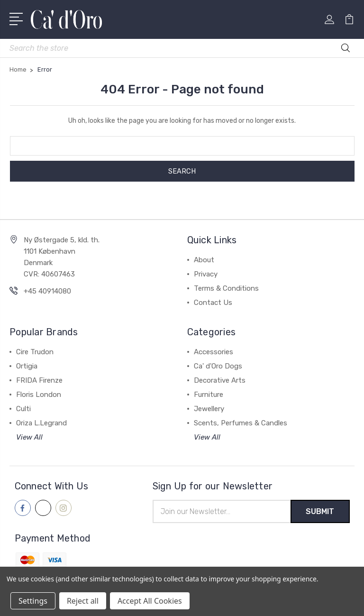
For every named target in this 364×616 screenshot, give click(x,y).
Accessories (214, 352)
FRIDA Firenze (39, 380)
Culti (23, 409)
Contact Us (213, 303)
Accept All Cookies (150, 601)
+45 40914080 (47, 291)
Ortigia (27, 366)
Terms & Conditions (226, 288)
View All (29, 437)
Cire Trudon (35, 352)
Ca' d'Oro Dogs (218, 366)
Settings (33, 601)
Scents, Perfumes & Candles (241, 423)
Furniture (209, 395)
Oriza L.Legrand (41, 423)
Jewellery (209, 409)
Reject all (83, 601)
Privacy (206, 274)
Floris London (39, 395)
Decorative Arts (220, 380)
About (204, 260)
